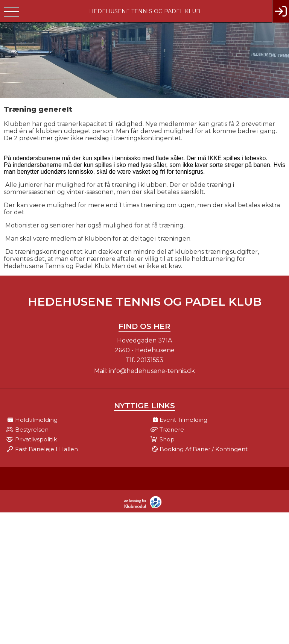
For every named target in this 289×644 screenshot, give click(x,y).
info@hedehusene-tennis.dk (152, 371)
